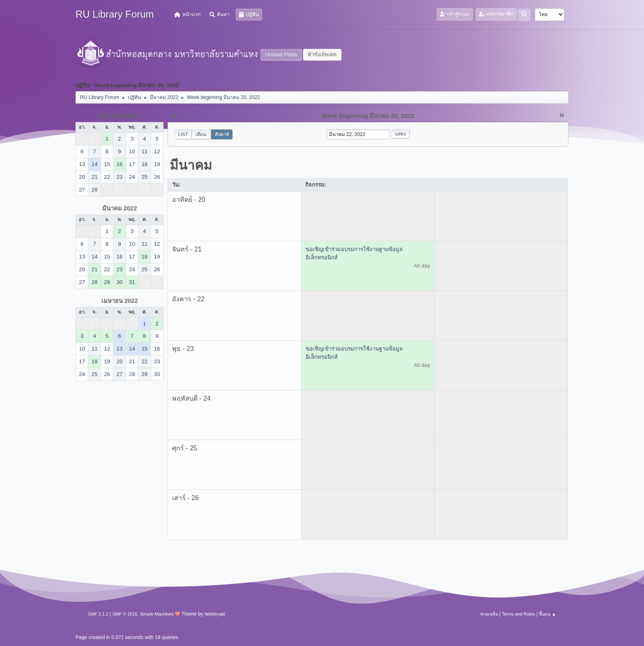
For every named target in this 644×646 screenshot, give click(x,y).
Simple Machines (157, 614)
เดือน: (201, 134)
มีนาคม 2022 (120, 208)
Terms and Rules (519, 614)
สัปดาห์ (222, 134)
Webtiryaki (215, 614)
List (183, 134)
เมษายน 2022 (120, 301)
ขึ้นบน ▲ (547, 614)
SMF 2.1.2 (98, 614)
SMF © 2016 (125, 614)
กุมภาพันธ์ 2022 (120, 116)
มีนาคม (191, 165)
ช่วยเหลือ (489, 614)
